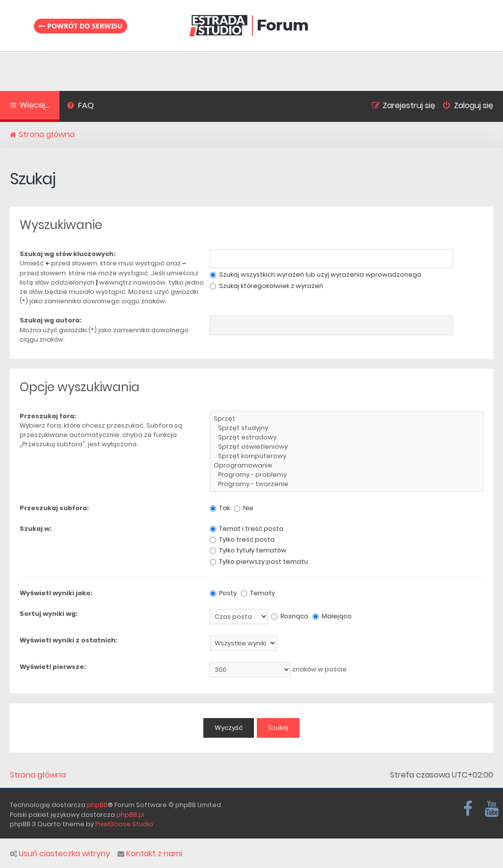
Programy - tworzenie (347, 484)
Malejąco (332, 616)
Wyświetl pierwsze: (53, 667)
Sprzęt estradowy (347, 438)
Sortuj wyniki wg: (49, 614)
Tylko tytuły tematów (248, 550)
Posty (223, 593)
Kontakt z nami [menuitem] (150, 854)
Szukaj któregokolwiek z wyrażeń (266, 286)
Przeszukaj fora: (48, 416)
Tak (220, 508)
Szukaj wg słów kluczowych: (68, 254)
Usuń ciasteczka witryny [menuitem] (60, 854)
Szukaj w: (36, 529)
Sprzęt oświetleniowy (347, 447)
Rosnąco (290, 616)
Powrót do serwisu (81, 26)
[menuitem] (80, 107)
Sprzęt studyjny (347, 428)
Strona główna (38, 775)
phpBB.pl (130, 815)
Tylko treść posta (242, 539)
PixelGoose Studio (124, 824)
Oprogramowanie (347, 466)
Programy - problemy (347, 475)
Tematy (258, 593)
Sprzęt (347, 419)
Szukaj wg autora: (51, 320)
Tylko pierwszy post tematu (259, 562)
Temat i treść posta (247, 529)
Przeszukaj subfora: (54, 508)
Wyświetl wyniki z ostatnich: (69, 640)
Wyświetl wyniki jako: (56, 593)
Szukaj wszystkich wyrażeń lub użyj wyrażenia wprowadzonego (316, 275)
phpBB (97, 805)
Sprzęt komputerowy (347, 456)
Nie (244, 508)
